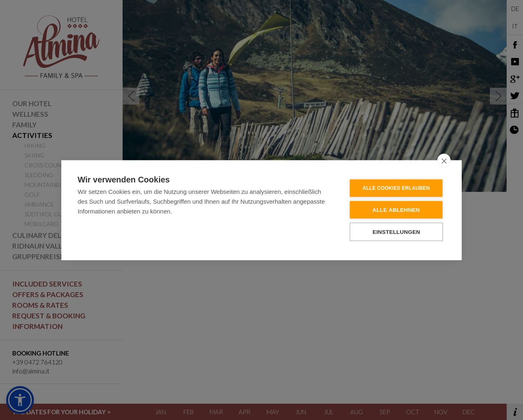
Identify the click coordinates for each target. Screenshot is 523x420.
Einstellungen (397, 232)
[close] (444, 160)
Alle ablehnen (396, 210)
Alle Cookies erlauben (396, 188)
